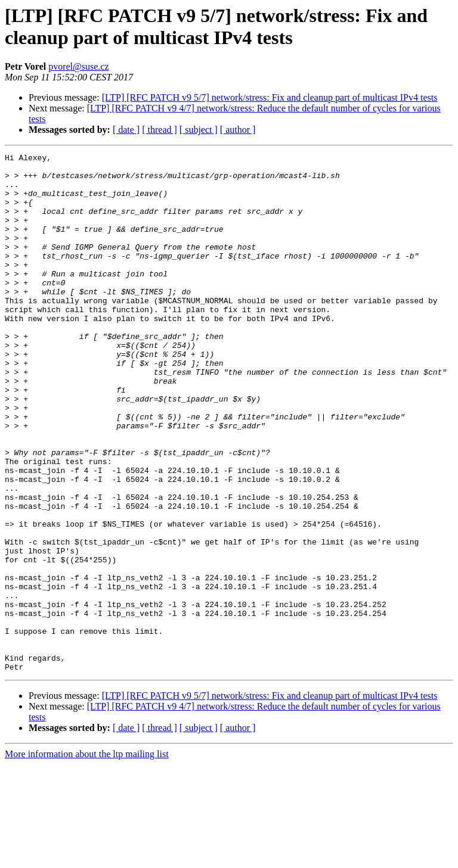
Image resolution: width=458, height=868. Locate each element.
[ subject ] (199, 130)
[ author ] (238, 130)
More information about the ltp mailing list (87, 858)
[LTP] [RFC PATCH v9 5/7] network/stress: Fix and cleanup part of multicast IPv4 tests (270, 97)
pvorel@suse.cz (78, 66)
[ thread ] (160, 130)
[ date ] (126, 130)
